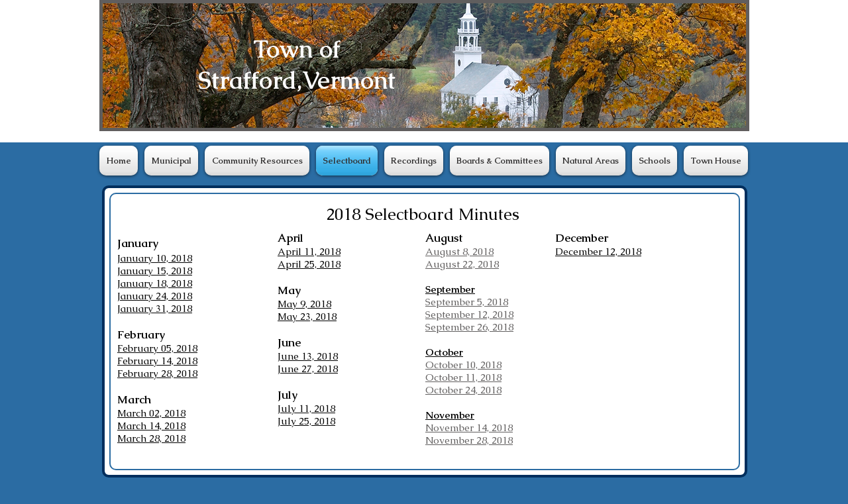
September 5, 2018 (467, 302)
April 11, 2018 (309, 251)
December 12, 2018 (598, 251)
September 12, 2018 (469, 314)
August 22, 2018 (462, 264)
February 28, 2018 (157, 373)
